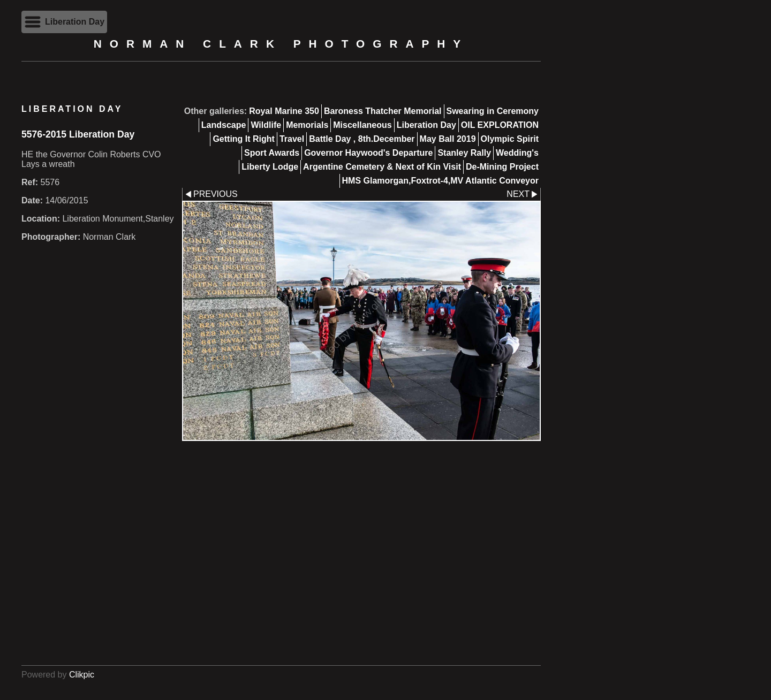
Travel (292, 139)
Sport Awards (272, 153)
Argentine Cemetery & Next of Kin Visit (382, 167)
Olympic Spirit (510, 139)
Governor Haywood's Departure (368, 153)
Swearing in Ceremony (493, 111)
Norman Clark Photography (281, 44)
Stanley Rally (464, 153)
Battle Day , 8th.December (362, 139)
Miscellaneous (362, 125)
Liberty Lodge (270, 167)
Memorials (307, 125)
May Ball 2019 (448, 139)
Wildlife (266, 125)
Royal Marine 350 (284, 111)
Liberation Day (426, 125)
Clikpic (82, 675)
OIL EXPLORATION (500, 125)
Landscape (224, 125)
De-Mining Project (502, 167)
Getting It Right (244, 139)
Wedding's (517, 153)
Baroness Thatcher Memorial (383, 111)
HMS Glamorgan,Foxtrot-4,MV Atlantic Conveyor (440, 181)
